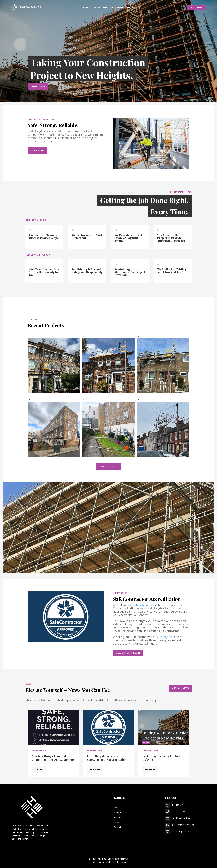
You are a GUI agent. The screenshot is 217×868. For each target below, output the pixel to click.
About (85, 8)
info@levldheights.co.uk (183, 818)
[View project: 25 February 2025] (54, 429)
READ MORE (40, 769)
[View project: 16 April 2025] (163, 366)
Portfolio (109, 8)
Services (96, 8)
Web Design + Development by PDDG (109, 862)
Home (117, 803)
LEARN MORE (37, 150)
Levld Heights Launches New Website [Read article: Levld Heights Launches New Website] (162, 758)
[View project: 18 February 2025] (163, 429)
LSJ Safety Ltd (164, 637)
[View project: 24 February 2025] (109, 429)
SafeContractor (143, 605)
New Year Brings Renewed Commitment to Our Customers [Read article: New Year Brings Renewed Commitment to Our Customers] (53, 758)
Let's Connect (197, 7)
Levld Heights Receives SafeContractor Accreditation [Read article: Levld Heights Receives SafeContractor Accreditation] (107, 758)
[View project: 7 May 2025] (54, 366)
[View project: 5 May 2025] (109, 366)
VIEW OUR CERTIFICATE (128, 653)
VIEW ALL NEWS (180, 688)
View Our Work (38, 86)
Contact (131, 8)
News (120, 8)
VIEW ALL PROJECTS (108, 466)
